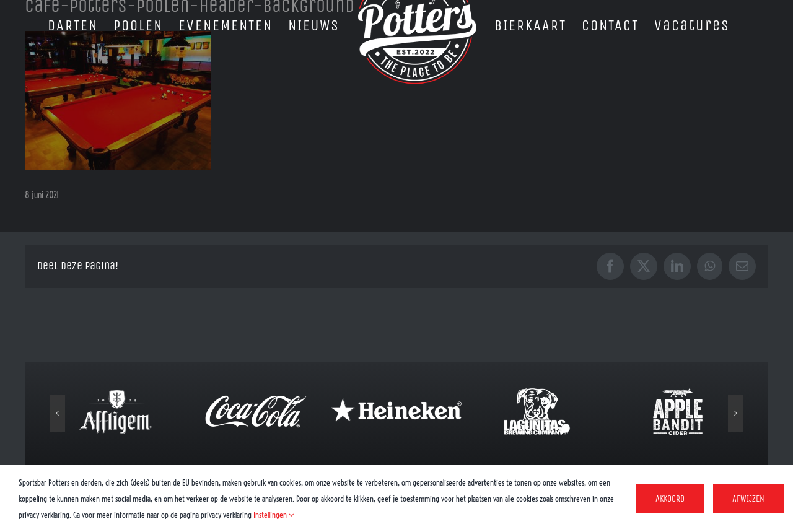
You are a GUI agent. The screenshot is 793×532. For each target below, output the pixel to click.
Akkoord (670, 499)
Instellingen (274, 515)
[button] (57, 413)
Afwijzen (748, 499)
